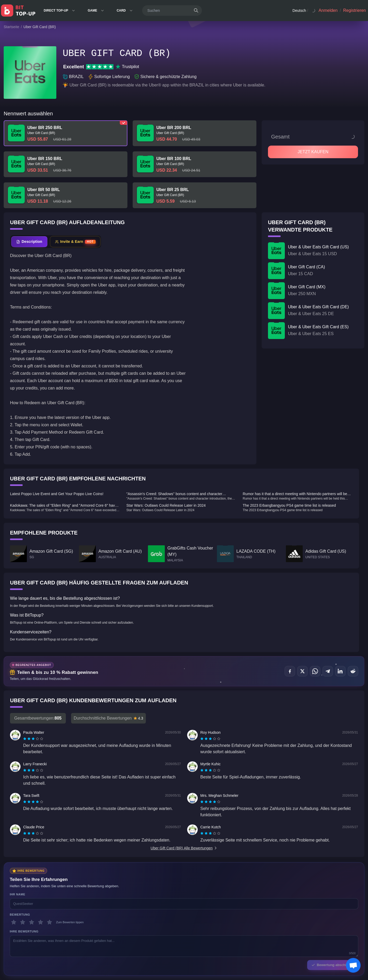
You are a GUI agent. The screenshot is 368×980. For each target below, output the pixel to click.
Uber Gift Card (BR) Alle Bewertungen (184, 848)
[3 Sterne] (32, 922)
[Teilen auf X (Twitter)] (302, 671)
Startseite (11, 27)
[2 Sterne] (23, 922)
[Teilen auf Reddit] (353, 671)
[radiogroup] (33, 739)
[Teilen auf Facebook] (290, 671)
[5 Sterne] (49, 922)
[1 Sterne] (14, 922)
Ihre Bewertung (24, 931)
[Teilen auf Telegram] (328, 671)
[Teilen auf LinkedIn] (340, 671)
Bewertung (20, 915)
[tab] (29, 242)
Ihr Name (18, 894)
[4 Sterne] (41, 922)
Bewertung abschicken (333, 965)
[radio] (25, 739)
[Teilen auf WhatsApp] (315, 671)
